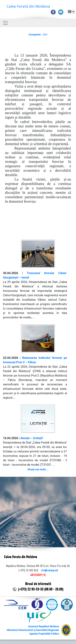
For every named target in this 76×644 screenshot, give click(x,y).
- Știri (38, 35)
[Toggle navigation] (5, 23)
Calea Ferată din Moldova (28, 6)
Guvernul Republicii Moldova (44, 626)
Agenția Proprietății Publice (44, 634)
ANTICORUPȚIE (38, 575)
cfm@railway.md (49, 571)
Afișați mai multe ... (38, 470)
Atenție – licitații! (32, 438)
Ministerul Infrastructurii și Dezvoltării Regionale (33, 630)
